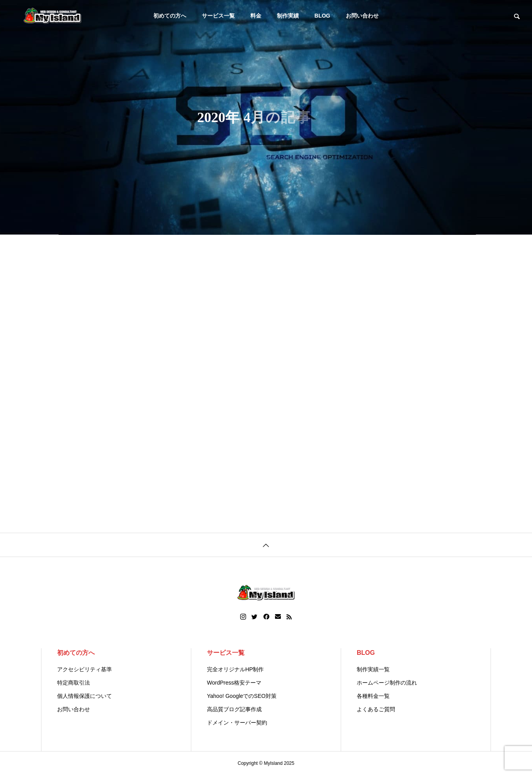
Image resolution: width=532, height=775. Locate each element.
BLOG (322, 16)
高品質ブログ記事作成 (234, 709)
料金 (256, 16)
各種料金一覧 (373, 696)
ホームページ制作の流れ (387, 683)
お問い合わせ (362, 16)
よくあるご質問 (376, 709)
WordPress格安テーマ (234, 683)
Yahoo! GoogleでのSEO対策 (242, 696)
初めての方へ (170, 16)
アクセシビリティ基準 (84, 669)
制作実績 (288, 16)
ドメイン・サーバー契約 (237, 723)
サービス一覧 (218, 16)
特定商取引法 (74, 683)
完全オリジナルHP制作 (235, 669)
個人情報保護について (84, 696)
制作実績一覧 (373, 669)
